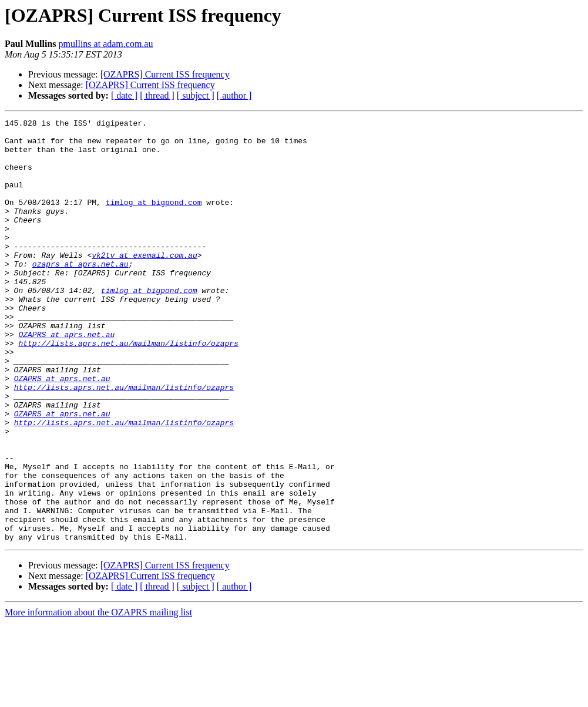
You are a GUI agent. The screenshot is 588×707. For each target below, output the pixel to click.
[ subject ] (196, 95)
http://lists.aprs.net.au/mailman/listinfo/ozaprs (128, 389)
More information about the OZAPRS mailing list (98, 697)
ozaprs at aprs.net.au (80, 294)
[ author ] (234, 95)
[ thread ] (157, 95)
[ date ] (124, 95)
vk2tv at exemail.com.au (144, 283)
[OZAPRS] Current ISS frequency (165, 74)
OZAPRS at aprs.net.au (66, 378)
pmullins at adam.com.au (106, 44)
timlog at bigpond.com (154, 220)
